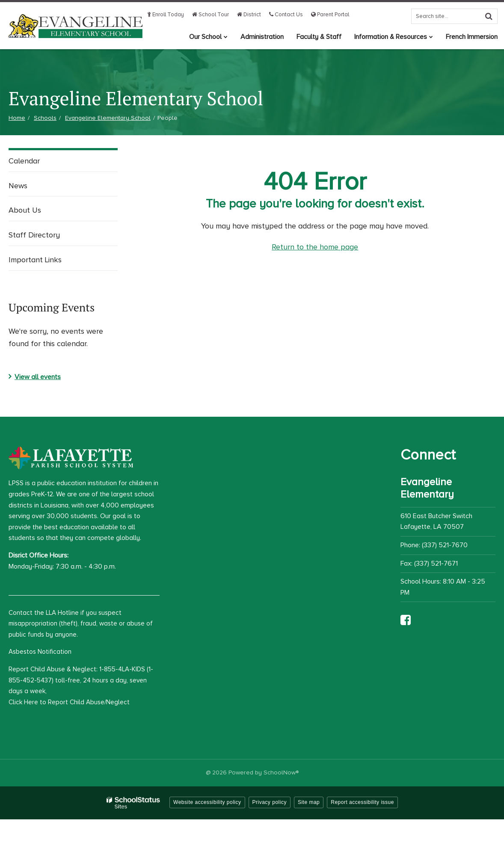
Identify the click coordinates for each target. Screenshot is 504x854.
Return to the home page (315, 247)
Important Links (35, 260)
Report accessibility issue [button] (362, 802)
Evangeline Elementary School (108, 118)
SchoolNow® (281, 772)
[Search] (489, 16)
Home (17, 118)
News (18, 186)
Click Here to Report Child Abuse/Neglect (69, 702)
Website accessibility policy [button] (207, 802)
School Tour (210, 15)
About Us (25, 210)
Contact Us (286, 15)
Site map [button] (309, 802)
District (249, 15)
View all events (38, 377)
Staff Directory (34, 235)
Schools (45, 118)
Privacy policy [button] (270, 802)
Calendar (24, 161)
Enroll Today (166, 15)
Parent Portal (330, 15)
